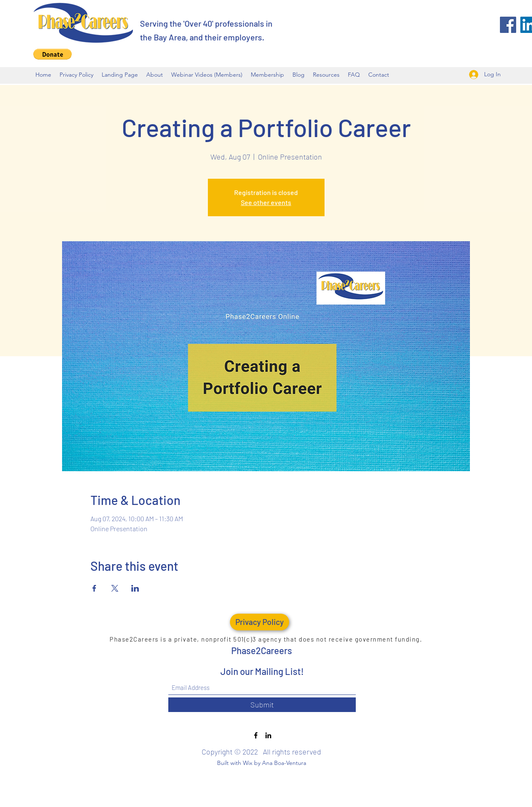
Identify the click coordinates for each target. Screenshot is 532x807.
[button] (52, 54)
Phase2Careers (262, 650)
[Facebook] (508, 25)
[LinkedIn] (268, 735)
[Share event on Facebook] (94, 588)
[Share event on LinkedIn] (135, 588)
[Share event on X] (115, 588)
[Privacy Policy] (260, 622)
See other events (266, 202)
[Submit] (262, 705)
